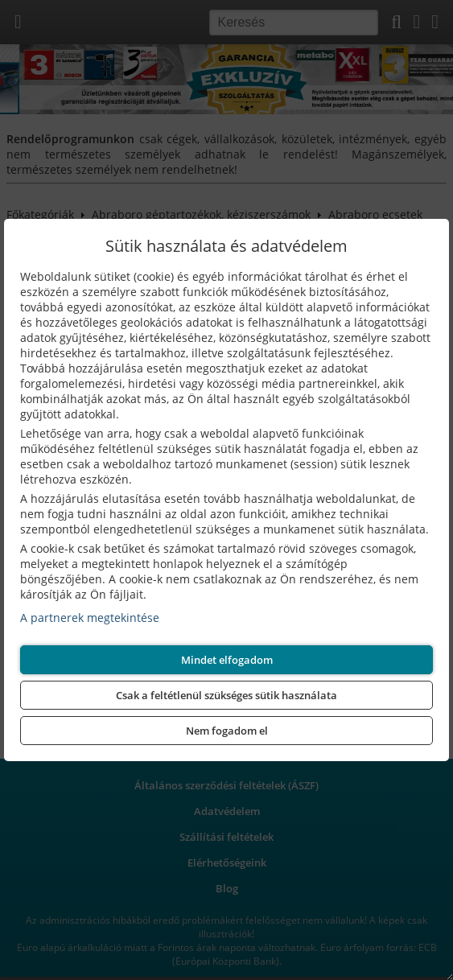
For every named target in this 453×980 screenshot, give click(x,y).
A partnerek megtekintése (90, 618)
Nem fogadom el (227, 731)
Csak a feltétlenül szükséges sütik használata (226, 695)
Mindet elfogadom (227, 660)
